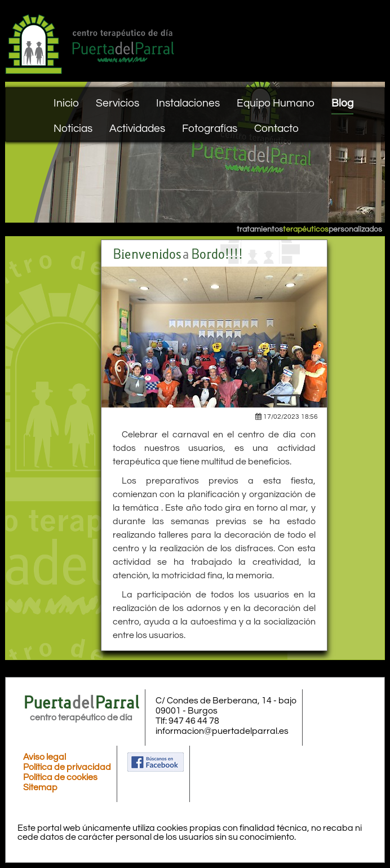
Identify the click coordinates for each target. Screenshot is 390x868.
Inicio (66, 103)
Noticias (73, 129)
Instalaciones (188, 103)
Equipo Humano (276, 103)
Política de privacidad (67, 767)
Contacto (276, 129)
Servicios (118, 103)
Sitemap (40, 787)
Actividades (137, 129)
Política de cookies (60, 777)
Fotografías (210, 129)
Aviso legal (45, 757)
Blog (342, 103)
